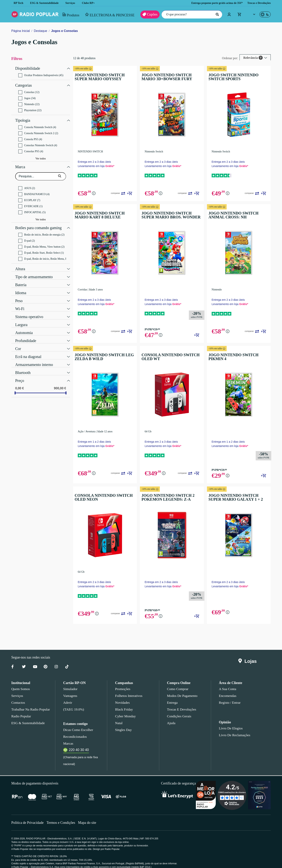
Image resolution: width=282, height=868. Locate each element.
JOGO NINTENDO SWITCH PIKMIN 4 (239, 354)
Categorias (24, 84)
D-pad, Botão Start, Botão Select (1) (43, 248)
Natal (119, 717)
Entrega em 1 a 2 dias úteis (98, 437)
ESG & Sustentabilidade (46, 3)
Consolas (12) (29, 90)
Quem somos (20, 683)
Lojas (248, 656)
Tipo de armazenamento (35, 272)
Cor (18, 343)
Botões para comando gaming (40, 223)
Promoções (123, 683)
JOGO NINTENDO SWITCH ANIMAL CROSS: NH (239, 214)
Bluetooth (23, 367)
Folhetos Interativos (129, 690)
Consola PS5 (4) (31, 136)
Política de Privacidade (28, 817)
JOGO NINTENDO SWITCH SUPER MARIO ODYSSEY (107, 77)
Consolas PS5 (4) (31, 149)
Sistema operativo (30, 311)
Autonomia (24, 327)
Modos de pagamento (182, 690)
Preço (20, 375)
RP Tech (19, 3)
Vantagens (70, 690)
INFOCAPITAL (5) (31, 208)
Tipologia (23, 118)
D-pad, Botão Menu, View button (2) (43, 242)
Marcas (68, 738)
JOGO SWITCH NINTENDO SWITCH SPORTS (239, 77)
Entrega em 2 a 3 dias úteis (98, 160)
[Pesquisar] (217, 14)
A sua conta (228, 683)
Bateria (21, 280)
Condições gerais (179, 711)
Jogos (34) (27, 96)
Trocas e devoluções (181, 704)
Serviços (73, 3)
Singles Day (123, 724)
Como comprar (178, 683)
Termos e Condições (62, 817)
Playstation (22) (31, 108)
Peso (19, 295)
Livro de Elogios (230, 723)
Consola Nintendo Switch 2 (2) (39, 130)
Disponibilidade (27, 68)
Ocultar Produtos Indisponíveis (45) (42, 74)
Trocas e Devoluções (258, 3)
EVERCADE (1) (29, 202)
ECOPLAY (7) (28, 196)
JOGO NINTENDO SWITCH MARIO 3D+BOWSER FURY (173, 77)
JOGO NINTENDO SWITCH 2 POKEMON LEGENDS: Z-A (168, 493)
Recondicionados (74, 731)
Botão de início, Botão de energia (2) (43, 230)
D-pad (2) (27, 236)
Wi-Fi (19, 303)
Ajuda (171, 717)
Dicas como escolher (77, 724)
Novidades (122, 697)
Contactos (19, 697)
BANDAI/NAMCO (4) (33, 190)
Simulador (70, 683)
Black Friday (123, 704)
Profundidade (26, 335)
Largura (22, 319)
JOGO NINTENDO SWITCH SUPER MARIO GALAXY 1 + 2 (238, 493)
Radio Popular (21, 711)
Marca (20, 164)
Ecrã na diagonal (29, 351)
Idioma (21, 288)
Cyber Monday (125, 711)
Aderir (67, 697)
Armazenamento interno (35, 359)
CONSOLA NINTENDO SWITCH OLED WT (170, 354)
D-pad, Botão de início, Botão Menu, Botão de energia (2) (44, 254)
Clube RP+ (91, 3)
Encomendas (227, 690)
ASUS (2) (26, 184)
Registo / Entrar (230, 697)
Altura (20, 264)
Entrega (172, 697)
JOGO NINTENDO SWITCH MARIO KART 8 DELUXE (107, 214)
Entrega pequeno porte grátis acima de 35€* (212, 3)
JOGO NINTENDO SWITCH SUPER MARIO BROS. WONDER (173, 214)
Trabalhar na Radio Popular (30, 704)
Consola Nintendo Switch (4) (38, 124)
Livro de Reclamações (234, 729)
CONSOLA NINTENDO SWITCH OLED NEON (105, 493)
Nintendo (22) (29, 102)
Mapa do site (90, 817)
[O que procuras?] (191, 14)
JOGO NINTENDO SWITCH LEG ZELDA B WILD (105, 354)
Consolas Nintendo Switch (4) (38, 142)
